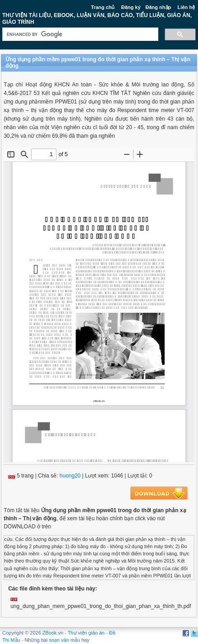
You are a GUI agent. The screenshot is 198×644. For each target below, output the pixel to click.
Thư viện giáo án (86, 633)
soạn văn (59, 640)
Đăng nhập (159, 7)
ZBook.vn (53, 633)
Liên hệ (186, 7)
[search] (79, 34)
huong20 (70, 476)
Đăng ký (131, 7)
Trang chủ (103, 7)
